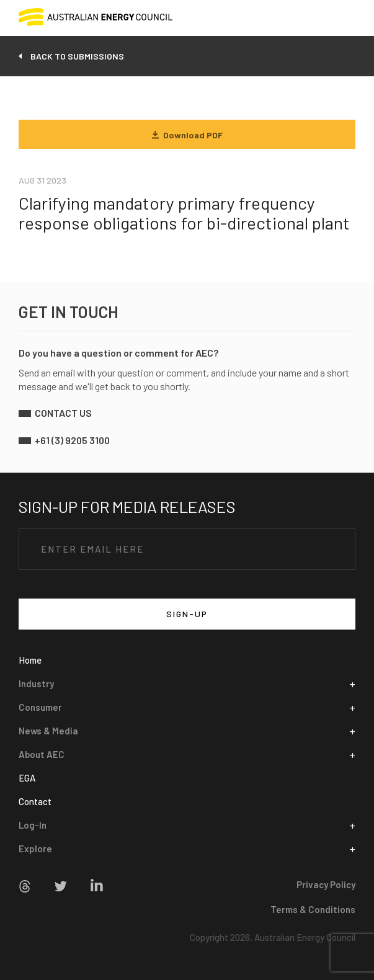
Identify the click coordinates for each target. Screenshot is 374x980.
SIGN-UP (187, 614)
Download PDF (187, 135)
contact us (63, 413)
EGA (27, 778)
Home (30, 660)
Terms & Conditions (313, 909)
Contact (35, 801)
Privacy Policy (326, 884)
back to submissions (77, 56)
